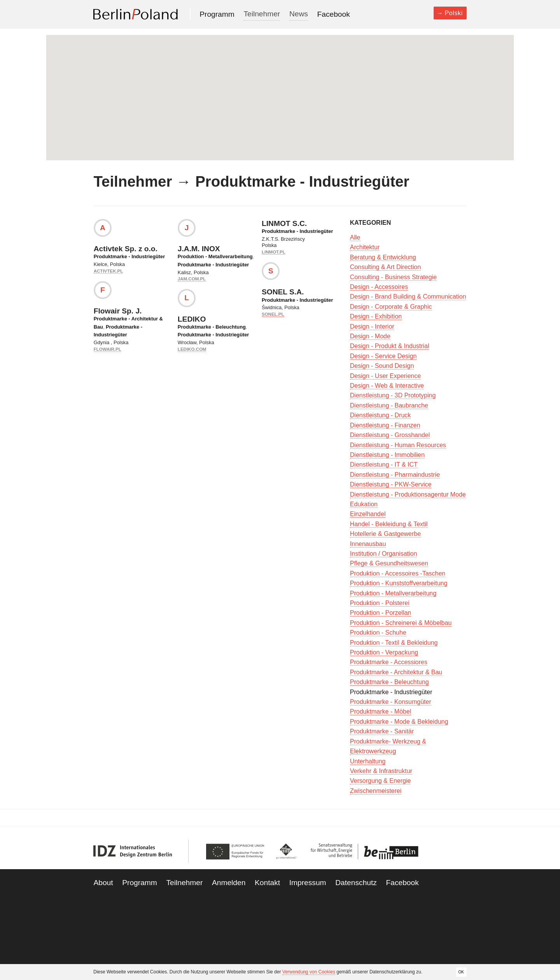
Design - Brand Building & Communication (408, 297)
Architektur (365, 247)
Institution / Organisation (384, 554)
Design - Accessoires (379, 287)
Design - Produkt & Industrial (390, 346)
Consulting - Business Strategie (393, 277)
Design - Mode (370, 336)
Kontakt (267, 883)
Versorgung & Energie (381, 781)
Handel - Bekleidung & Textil (389, 524)
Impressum (308, 883)
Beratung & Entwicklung (383, 257)
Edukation (364, 504)
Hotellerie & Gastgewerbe (385, 534)
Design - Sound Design (382, 366)
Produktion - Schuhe (378, 633)
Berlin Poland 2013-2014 (136, 14)
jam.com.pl (192, 279)
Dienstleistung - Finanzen (385, 425)
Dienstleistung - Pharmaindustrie (395, 475)
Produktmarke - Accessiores (389, 662)
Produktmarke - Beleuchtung (212, 327)
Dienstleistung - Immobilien (387, 455)
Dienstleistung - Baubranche (389, 405)
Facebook (334, 14)
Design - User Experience (385, 376)
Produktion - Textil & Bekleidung (394, 643)
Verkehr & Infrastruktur (381, 771)
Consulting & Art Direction (385, 267)
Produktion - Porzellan (381, 613)
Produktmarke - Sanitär (382, 731)
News (299, 14)
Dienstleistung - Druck (381, 415)
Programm (217, 14)
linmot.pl (274, 252)
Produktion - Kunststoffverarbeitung (399, 583)
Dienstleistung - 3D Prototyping (393, 395)
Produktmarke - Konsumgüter (391, 702)
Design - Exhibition (376, 316)
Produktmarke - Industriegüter (129, 256)
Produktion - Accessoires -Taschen (398, 573)
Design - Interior (372, 326)
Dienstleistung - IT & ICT (384, 465)
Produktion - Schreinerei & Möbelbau (401, 623)
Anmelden (229, 883)
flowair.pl (108, 349)
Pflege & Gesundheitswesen (389, 563)
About (103, 883)
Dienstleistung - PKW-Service (391, 484)
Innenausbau (368, 544)
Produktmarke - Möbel (381, 711)
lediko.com (192, 349)
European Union (237, 851)
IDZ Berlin (133, 851)
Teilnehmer (262, 14)
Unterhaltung (368, 761)
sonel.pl (273, 314)
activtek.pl (108, 271)
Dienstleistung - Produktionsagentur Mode (408, 494)
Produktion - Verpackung (384, 652)
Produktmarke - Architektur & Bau (396, 672)
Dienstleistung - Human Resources (398, 445)
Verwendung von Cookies (309, 972)
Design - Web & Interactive (387, 386)
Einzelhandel (368, 514)
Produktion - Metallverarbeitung (215, 256)
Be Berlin (362, 851)
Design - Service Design (383, 356)
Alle (355, 237)
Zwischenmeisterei (376, 791)
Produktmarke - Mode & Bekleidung (399, 722)
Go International (286, 851)
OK (461, 972)
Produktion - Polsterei (380, 603)
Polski (454, 13)
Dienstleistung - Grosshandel (390, 435)
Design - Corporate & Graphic (391, 307)
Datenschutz (356, 883)
